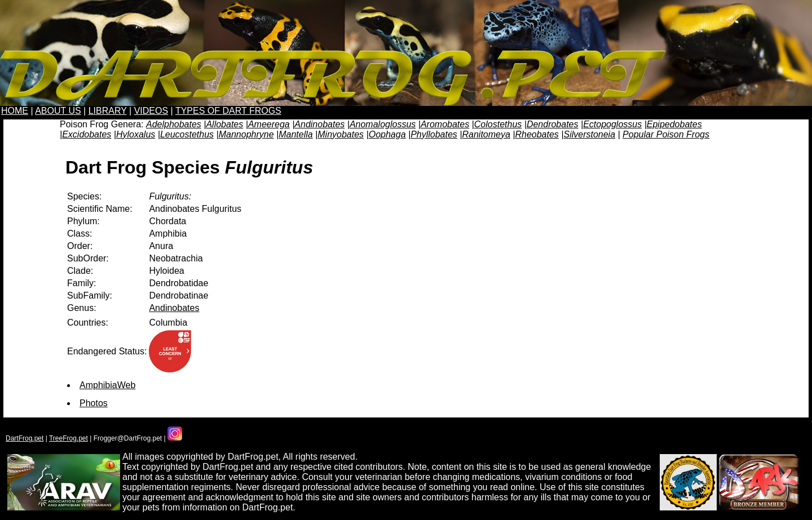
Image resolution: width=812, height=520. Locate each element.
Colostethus (498, 124)
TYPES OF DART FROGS (228, 111)
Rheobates (537, 134)
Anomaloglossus (383, 124)
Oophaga (387, 134)
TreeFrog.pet (69, 438)
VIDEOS (151, 111)
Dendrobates (553, 124)
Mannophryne (246, 134)
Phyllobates (434, 134)
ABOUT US (58, 111)
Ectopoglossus (612, 124)
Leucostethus (187, 134)
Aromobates (445, 124)
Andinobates (319, 124)
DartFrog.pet (25, 438)
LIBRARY (108, 111)
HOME (15, 111)
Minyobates (341, 134)
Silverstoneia (589, 134)
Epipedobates (674, 124)
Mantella (295, 134)
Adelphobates (174, 124)
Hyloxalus (136, 134)
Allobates (224, 124)
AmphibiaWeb (107, 385)
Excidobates (87, 134)
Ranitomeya (486, 134)
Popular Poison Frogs (666, 134)
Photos (94, 403)
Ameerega (269, 124)
